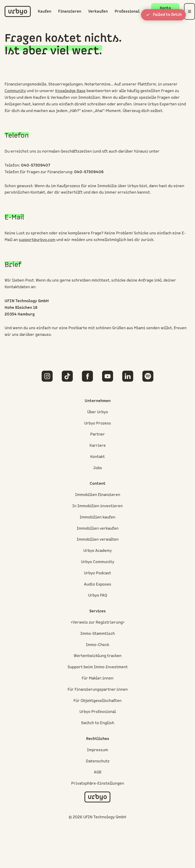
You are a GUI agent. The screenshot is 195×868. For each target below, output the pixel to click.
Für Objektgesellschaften (97, 701)
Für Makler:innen (97, 678)
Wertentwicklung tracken (98, 656)
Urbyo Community (98, 562)
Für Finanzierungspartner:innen (98, 690)
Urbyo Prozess (98, 423)
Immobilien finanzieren (98, 495)
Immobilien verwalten (98, 539)
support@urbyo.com (37, 240)
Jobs (98, 468)
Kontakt (97, 457)
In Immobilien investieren (97, 506)
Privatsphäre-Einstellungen (98, 783)
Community (15, 91)
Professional (127, 11)
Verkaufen (98, 11)
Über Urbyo (98, 412)
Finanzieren (70, 11)
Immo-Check (97, 645)
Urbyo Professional (98, 712)
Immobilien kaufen (97, 517)
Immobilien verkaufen (98, 528)
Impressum (97, 750)
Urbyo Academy (97, 551)
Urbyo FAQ (98, 595)
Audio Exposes (98, 584)
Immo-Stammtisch (98, 634)
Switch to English (98, 723)
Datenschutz (98, 761)
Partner (97, 434)
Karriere (98, 446)
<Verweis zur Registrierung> (98, 622)
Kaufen (45, 11)
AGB (98, 772)
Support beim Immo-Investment (98, 667)
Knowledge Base (70, 91)
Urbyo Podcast (97, 573)
